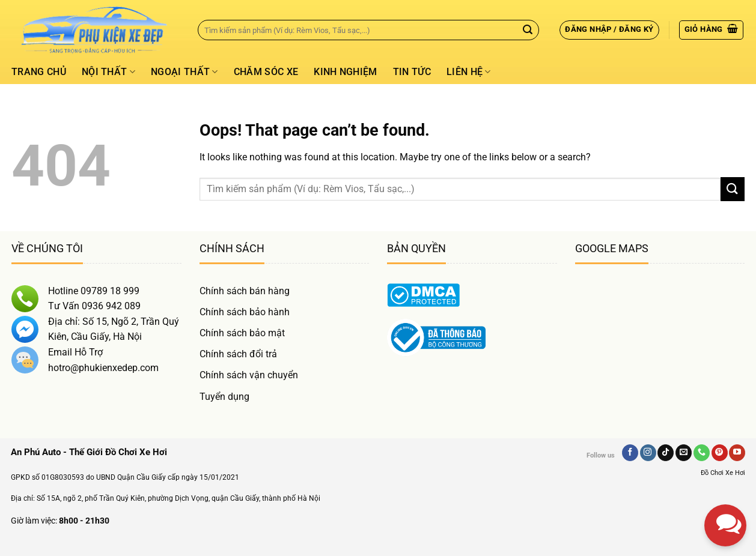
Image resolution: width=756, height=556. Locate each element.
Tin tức (412, 72)
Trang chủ (39, 72)
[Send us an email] (684, 453)
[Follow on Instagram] (648, 453)
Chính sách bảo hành (245, 312)
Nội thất (108, 72)
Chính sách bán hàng (245, 291)
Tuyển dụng (224, 397)
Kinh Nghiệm (346, 72)
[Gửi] (528, 30)
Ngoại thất (184, 72)
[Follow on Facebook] (630, 453)
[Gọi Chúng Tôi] (702, 453)
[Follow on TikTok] (666, 453)
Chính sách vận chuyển (249, 375)
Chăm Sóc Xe (266, 72)
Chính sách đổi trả (238, 354)
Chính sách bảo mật (242, 333)
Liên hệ (469, 72)
